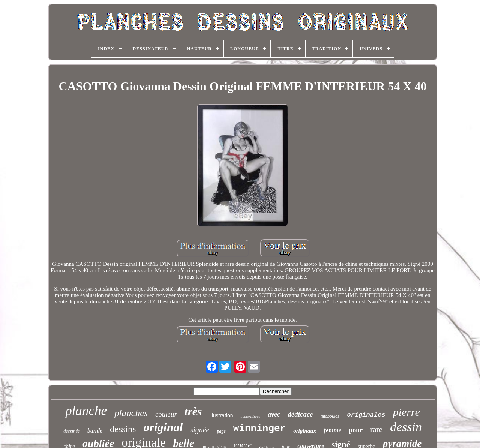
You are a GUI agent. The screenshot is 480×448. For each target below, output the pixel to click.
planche (86, 411)
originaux (305, 431)
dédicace (300, 414)
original (163, 427)
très (193, 411)
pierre (406, 412)
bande (95, 431)
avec (274, 414)
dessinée (72, 431)
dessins (123, 429)
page (221, 431)
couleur (166, 414)
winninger (259, 429)
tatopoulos (330, 416)
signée (200, 430)
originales (366, 415)
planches (131, 413)
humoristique (250, 416)
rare (376, 429)
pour (356, 430)
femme (332, 430)
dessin (406, 427)
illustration (221, 415)
